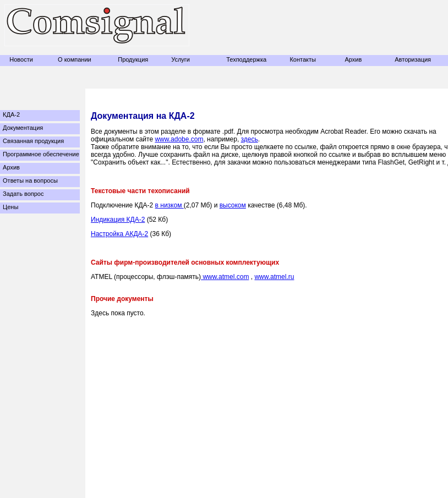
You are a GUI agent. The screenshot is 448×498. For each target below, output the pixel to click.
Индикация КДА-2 (118, 220)
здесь (250, 139)
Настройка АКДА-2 (119, 234)
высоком (233, 205)
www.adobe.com (179, 139)
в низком (170, 205)
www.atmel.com (225, 277)
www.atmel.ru (274, 277)
